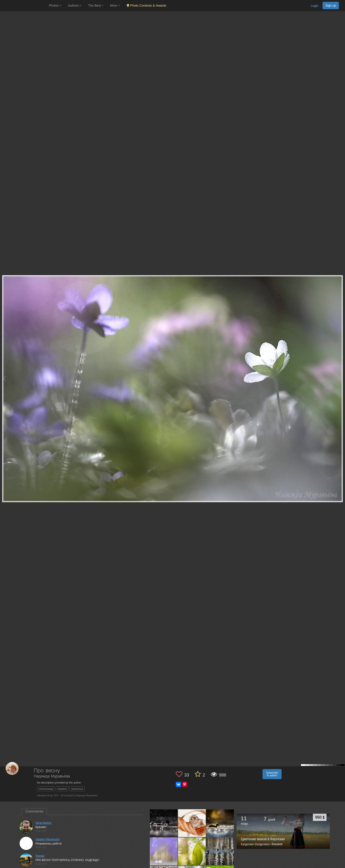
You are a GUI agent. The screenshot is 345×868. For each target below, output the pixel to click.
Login (315, 6)
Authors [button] (75, 5)
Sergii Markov (43, 823)
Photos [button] (55, 5)
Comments (34, 811)
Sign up (331, 5)
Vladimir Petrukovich (47, 839)
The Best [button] (96, 5)
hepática (62, 789)
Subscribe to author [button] (272, 774)
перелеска (77, 789)
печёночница (46, 789)
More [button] (115, 5)
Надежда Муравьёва (52, 776)
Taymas (40, 856)
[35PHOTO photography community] (24, 6)
